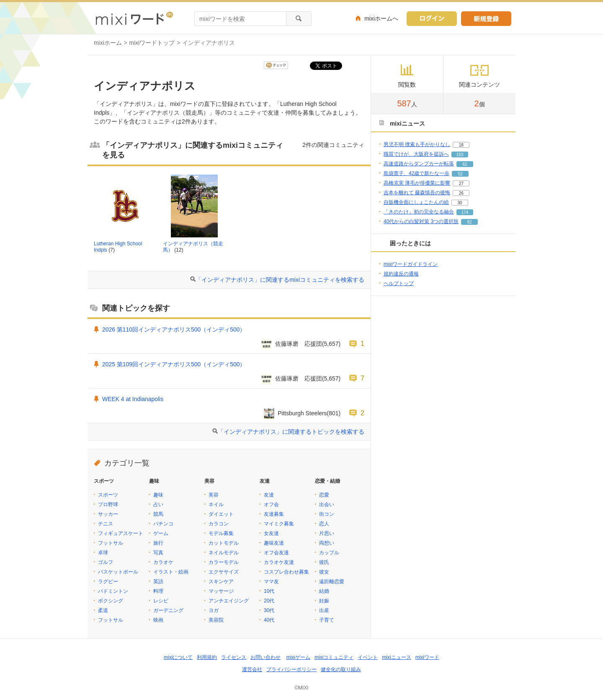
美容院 (216, 620)
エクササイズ (224, 572)
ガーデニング (168, 610)
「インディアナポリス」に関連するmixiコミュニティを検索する (280, 280)
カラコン (219, 524)
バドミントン (113, 591)
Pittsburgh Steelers (302, 413)
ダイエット (221, 514)
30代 (269, 610)
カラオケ (163, 562)
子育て (327, 620)
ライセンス (234, 657)
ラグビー (108, 582)
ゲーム (161, 533)
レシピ (161, 601)
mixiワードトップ (152, 43)
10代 (269, 591)
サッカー (108, 514)
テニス (106, 524)
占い (158, 504)
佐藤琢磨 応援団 (299, 344)
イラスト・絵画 (171, 572)
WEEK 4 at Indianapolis (133, 399)
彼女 (324, 572)
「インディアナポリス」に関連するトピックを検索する (291, 432)
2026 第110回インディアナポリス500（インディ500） (174, 329)
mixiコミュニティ (334, 657)
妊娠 (324, 601)
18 (461, 145)
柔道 (103, 610)
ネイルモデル (224, 553)
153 (460, 155)
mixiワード (427, 657)
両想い (327, 543)
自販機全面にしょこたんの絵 (416, 202)
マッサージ (221, 591)
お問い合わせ (265, 657)
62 (465, 164)
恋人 (324, 524)
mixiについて (178, 657)
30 (460, 203)
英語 (158, 582)
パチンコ (163, 524)
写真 (158, 553)
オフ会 (271, 504)
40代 (269, 620)
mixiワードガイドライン (411, 264)
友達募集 (274, 514)
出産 (324, 610)
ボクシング (111, 601)
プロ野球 (108, 504)
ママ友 (271, 582)
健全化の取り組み (341, 669)
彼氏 (324, 562)
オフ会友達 (276, 553)
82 (470, 222)
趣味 (158, 495)
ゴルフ (106, 562)
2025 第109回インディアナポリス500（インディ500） (174, 364)
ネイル (216, 504)
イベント (368, 657)
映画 (158, 620)
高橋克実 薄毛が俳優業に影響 (417, 183)
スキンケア (221, 582)
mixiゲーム (298, 657)
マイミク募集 (279, 524)
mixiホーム (108, 43)
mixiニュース (396, 657)
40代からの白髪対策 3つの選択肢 (421, 221)
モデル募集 (221, 533)
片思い (327, 533)
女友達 (271, 533)
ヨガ (214, 610)
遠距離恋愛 (332, 582)
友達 (269, 495)
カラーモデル (224, 562)
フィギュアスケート (121, 533)
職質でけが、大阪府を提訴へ (416, 154)
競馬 (158, 514)
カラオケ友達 (279, 562)
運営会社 (252, 669)
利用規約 (207, 657)
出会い (327, 504)
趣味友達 (274, 543)
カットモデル (224, 543)
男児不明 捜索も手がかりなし (417, 144)
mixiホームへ (381, 18)
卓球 (103, 553)
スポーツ (108, 495)
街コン (327, 514)
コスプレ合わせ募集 (286, 572)
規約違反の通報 (401, 274)
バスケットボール (118, 572)
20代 (269, 601)
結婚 (324, 591)
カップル (329, 553)
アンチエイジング (229, 601)
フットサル (111, 543)
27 (461, 184)
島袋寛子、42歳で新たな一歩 (416, 173)
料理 (158, 591)
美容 (214, 495)
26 (461, 193)
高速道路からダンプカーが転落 (419, 164)
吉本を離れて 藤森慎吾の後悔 (417, 193)
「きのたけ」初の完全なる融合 (419, 212)
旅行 (158, 543)
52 (460, 174)
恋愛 (324, 495)
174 (465, 212)
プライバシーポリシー (291, 669)
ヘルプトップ (399, 283)
